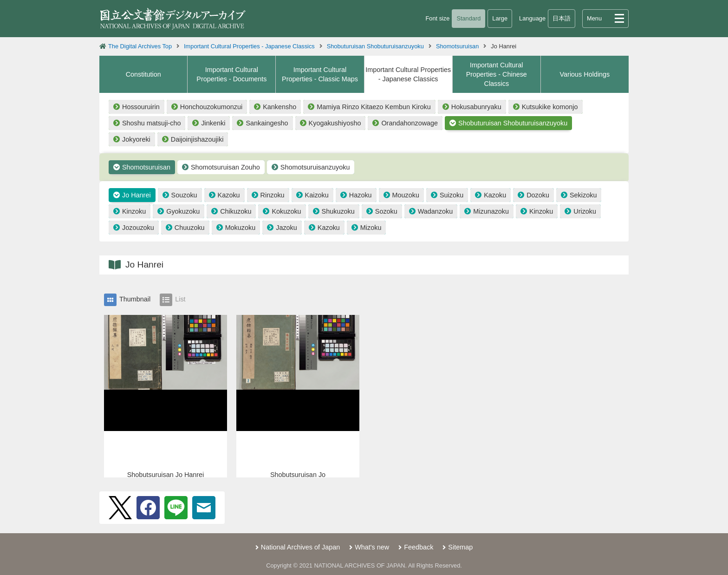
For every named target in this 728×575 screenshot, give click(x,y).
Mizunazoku (491, 211)
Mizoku (371, 228)
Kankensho (279, 107)
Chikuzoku (236, 211)
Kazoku (229, 195)
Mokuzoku (240, 228)
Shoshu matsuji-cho (151, 123)
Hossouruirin (141, 107)
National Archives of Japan (300, 547)
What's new (372, 547)
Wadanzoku (435, 211)
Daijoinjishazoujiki (197, 139)
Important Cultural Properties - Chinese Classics (497, 74)
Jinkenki (213, 123)
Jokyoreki (136, 139)
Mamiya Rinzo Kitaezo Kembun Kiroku (374, 107)
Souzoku (184, 195)
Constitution (143, 74)
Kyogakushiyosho (335, 123)
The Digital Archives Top (140, 46)
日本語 (562, 18)
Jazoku (286, 228)
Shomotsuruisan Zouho (225, 167)
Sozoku (386, 211)
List (172, 300)
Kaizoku (317, 195)
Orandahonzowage (409, 123)
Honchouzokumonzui (211, 107)
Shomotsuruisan (457, 46)
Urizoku (585, 211)
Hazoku (361, 195)
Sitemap (460, 547)
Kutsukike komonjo (550, 107)
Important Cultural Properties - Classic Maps (320, 74)
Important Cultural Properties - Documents (231, 74)
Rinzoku (273, 195)
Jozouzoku (138, 228)
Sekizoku (583, 195)
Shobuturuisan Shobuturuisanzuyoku (375, 46)
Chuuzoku (190, 228)
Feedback (419, 547)
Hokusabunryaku (476, 107)
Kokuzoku (286, 211)
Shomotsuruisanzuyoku (315, 167)
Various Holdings (585, 74)
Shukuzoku (338, 211)
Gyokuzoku (183, 211)
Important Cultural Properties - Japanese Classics (249, 46)
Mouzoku (406, 195)
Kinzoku (134, 211)
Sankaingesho (267, 123)
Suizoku (452, 195)
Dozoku (538, 195)
